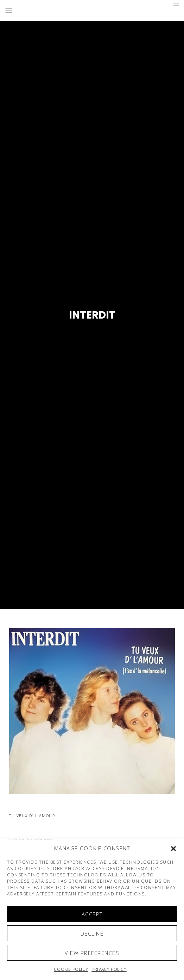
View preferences (92, 953)
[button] (173, 849)
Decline (92, 933)
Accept (92, 914)
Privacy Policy (109, 969)
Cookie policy (71, 969)
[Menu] (174, 4)
